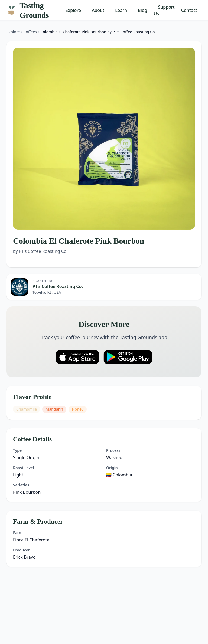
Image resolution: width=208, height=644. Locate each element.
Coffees (30, 32)
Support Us (164, 10)
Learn (121, 10)
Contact (189, 10)
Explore (73, 10)
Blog (142, 10)
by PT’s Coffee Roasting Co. (40, 251)
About (98, 10)
